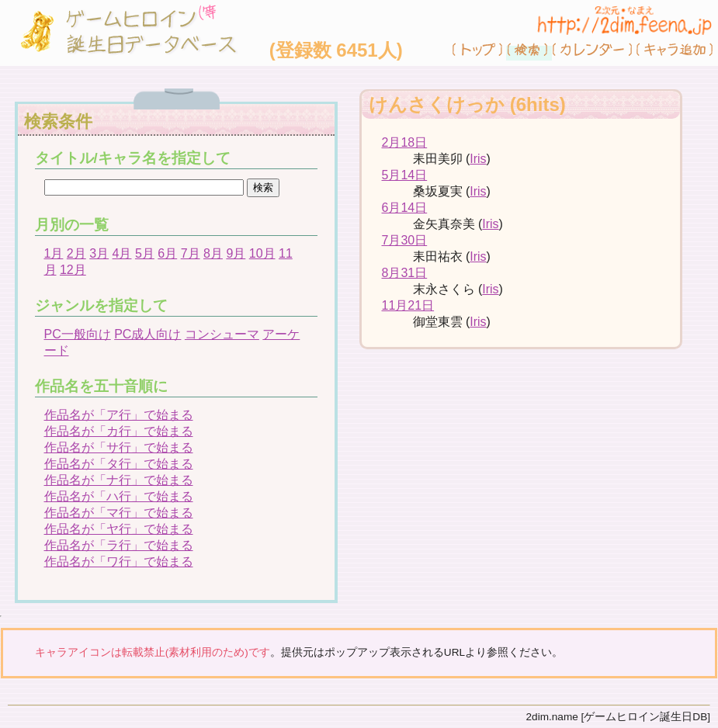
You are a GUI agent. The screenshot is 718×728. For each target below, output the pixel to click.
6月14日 (405, 208)
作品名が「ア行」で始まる (119, 415)
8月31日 (405, 273)
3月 (99, 253)
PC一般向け (78, 334)
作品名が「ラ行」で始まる (119, 545)
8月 (213, 253)
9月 (236, 253)
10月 (262, 253)
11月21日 (408, 305)
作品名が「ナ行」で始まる (119, 480)
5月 (145, 253)
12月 (73, 270)
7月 (191, 253)
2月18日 (405, 142)
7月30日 (405, 240)
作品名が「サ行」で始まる (119, 447)
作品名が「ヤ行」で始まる (119, 529)
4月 (122, 253)
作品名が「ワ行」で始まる (119, 562)
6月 (167, 253)
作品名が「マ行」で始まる (119, 513)
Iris (478, 159)
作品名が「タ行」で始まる (119, 464)
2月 (76, 253)
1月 (54, 253)
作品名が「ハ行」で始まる (119, 496)
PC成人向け (147, 334)
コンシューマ (222, 334)
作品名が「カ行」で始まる (119, 431)
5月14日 (405, 175)
